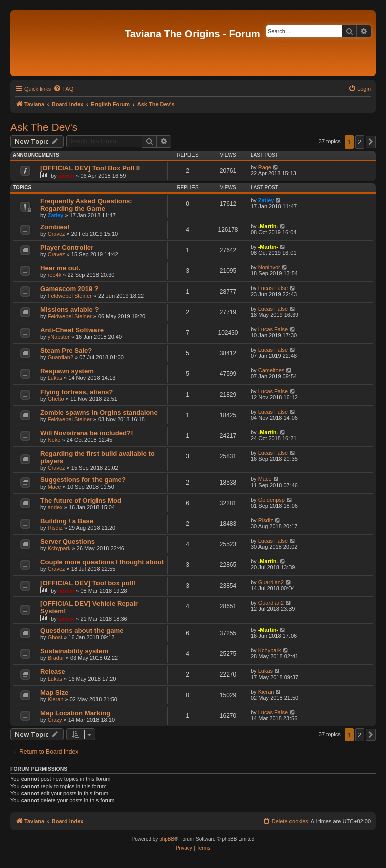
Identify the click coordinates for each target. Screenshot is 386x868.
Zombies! (55, 227)
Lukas (55, 378)
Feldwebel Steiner (70, 296)
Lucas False (273, 288)
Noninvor (269, 267)
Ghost (55, 637)
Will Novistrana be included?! (87, 433)
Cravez (57, 234)
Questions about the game (82, 631)
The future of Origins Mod (81, 500)
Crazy (55, 720)
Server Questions (68, 542)
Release (53, 672)
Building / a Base (67, 521)
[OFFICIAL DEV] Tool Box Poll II (90, 168)
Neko (54, 440)
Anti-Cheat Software (72, 330)
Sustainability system (74, 651)
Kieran (56, 699)
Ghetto (56, 399)
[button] (371, 142)
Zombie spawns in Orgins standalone (99, 412)
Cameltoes (272, 370)
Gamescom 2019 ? (69, 289)
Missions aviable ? (70, 309)
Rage (265, 167)
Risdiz (55, 528)
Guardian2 (61, 357)
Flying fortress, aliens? (76, 392)
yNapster (59, 337)
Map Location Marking (75, 713)
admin (66, 176)
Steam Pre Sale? (66, 351)
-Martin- (268, 226)
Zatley (56, 215)
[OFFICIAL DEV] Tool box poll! (88, 583)
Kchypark (59, 548)
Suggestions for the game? (83, 480)
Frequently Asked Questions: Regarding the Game (86, 205)
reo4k (55, 275)
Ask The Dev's (44, 127)
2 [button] (360, 142)
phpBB (167, 839)
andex (55, 507)
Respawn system (67, 371)
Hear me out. (60, 268)
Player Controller (67, 248)
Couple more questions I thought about (102, 562)
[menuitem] (63, 89)
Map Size (54, 692)
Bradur (56, 658)
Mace (55, 487)
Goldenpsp (272, 500)
